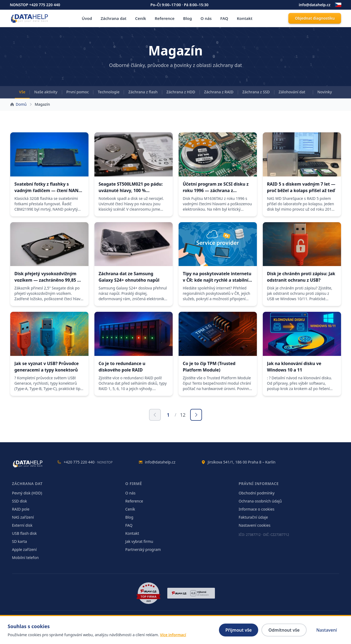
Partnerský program (143, 549)
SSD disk (20, 501)
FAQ (224, 18)
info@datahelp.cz (315, 5)
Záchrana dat (114, 18)
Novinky (325, 92)
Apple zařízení (24, 549)
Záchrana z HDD (181, 92)
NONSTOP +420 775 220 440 (35, 5)
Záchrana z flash (143, 92)
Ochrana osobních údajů (260, 501)
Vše (22, 92)
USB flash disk (24, 533)
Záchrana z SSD (256, 92)
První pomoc (78, 92)
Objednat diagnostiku (315, 18)
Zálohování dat (292, 92)
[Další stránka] (196, 415)
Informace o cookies (256, 509)
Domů (21, 104)
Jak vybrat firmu (139, 541)
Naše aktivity (46, 92)
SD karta (20, 541)
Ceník (141, 18)
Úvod (87, 18)
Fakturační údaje (253, 517)
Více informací (173, 635)
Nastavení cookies (254, 525)
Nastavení (327, 630)
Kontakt (244, 18)
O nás (206, 18)
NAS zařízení (23, 517)
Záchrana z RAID (219, 92)
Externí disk (22, 525)
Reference (165, 18)
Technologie (109, 92)
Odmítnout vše (284, 630)
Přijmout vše (239, 630)
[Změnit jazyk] (338, 5)
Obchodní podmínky (257, 493)
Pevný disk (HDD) (27, 493)
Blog (188, 18)
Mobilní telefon (25, 558)
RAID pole (21, 509)
